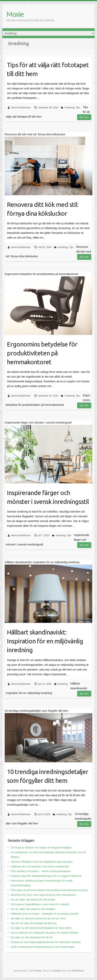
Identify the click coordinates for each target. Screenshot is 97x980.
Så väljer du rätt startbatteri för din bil (31, 937)
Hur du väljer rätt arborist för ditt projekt (33, 900)
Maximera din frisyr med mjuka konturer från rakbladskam (43, 895)
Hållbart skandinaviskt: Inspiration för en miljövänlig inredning (45, 641)
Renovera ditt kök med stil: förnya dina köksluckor (43, 209)
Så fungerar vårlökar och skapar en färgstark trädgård (41, 848)
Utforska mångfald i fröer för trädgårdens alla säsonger (42, 862)
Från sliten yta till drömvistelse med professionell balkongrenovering (49, 890)
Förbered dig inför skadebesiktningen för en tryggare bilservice (46, 876)
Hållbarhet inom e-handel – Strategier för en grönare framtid (45, 914)
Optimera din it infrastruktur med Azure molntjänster (40, 866)
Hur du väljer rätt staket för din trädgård (33, 909)
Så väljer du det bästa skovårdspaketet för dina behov (41, 928)
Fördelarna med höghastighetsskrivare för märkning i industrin (46, 942)
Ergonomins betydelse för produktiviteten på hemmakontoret (42, 353)
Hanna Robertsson (21, 108)
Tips (78, 108)
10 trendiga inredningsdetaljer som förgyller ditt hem (48, 776)
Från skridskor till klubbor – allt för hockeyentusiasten (41, 871)
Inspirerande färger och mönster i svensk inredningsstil (48, 497)
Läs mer (84, 117)
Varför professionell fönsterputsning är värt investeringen (43, 947)
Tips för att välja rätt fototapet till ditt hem (48, 69)
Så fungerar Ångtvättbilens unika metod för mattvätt (40, 904)
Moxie (15, 14)
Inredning (69, 108)
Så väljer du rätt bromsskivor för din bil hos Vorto (38, 918)
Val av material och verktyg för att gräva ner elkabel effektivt (44, 933)
